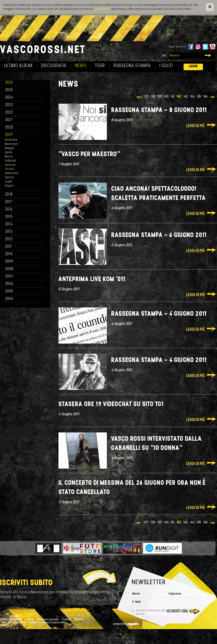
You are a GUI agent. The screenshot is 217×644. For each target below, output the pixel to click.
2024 (9, 98)
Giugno (10, 186)
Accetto (151, 612)
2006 (9, 284)
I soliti (166, 66)
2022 (9, 113)
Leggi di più (195, 126)
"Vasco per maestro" (89, 154)
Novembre (12, 144)
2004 (9, 299)
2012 (9, 239)
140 (166, 97)
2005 (9, 292)
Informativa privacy (48, 620)
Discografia (54, 66)
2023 (9, 105)
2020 (9, 128)
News (81, 66)
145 (199, 97)
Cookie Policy (102, 9)
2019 (9, 135)
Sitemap (79, 620)
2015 (9, 217)
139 (160, 97)
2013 (9, 232)
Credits (30, 620)
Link (164, 56)
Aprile (9, 153)
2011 (8, 247)
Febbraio (11, 161)
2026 (9, 83)
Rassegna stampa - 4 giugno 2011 (159, 314)
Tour (100, 66)
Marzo (9, 157)
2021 (9, 120)
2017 (9, 202)
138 (153, 97)
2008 (9, 269)
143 (186, 97)
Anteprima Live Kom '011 (92, 279)
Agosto (10, 178)
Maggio (10, 148)
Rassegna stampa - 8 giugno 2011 (159, 110)
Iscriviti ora (177, 611)
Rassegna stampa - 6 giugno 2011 (159, 235)
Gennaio (10, 165)
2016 (9, 210)
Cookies (67, 620)
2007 (9, 277)
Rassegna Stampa (132, 66)
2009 (9, 262)
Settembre (12, 173)
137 (146, 97)
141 (173, 97)
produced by (126, 624)
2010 (9, 254)
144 (192, 97)
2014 (9, 224)
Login (193, 66)
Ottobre (10, 169)
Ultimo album (18, 66)
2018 (9, 195)
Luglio (9, 182)
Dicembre (11, 140)
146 (206, 97)
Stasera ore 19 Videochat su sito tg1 (111, 404)
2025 (9, 90)
